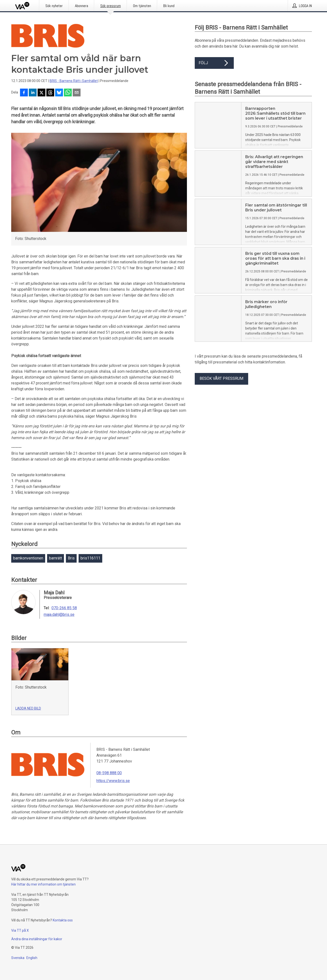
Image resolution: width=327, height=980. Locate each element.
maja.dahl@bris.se (59, 615)
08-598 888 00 (109, 773)
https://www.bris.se (113, 781)
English (32, 958)
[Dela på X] (41, 93)
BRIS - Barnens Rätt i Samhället (74, 81)
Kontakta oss (63, 920)
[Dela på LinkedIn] (33, 93)
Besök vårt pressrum (221, 378)
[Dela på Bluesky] (59, 93)
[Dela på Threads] (50, 93)
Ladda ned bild (28, 708)
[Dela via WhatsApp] (68, 93)
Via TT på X (20, 930)
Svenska (18, 958)
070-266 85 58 (64, 608)
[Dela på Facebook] (24, 93)
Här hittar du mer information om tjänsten (43, 884)
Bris (71, 558)
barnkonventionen (28, 558)
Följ (214, 63)
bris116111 (90, 558)
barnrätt (56, 558)
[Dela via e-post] (77, 93)
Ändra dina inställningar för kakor (37, 939)
